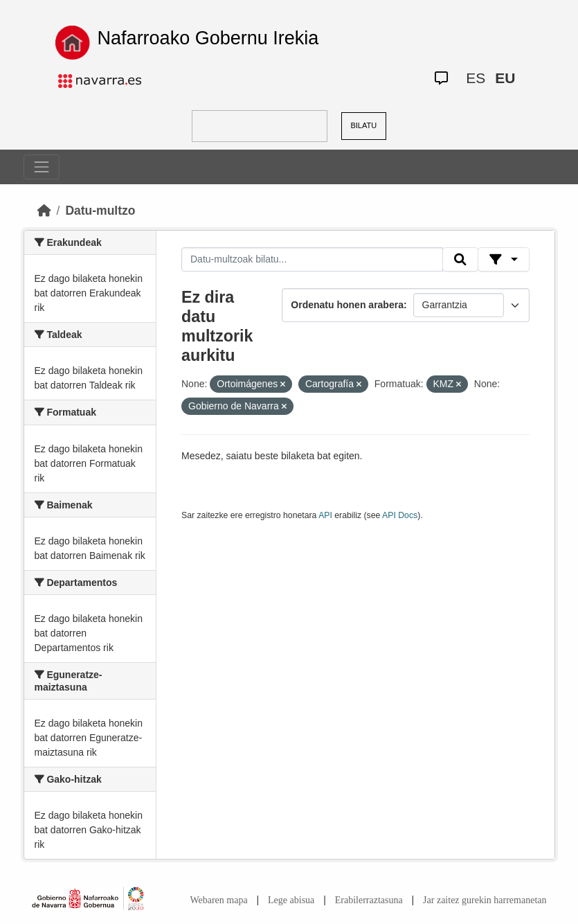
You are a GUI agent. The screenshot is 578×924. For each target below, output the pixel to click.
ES (476, 78)
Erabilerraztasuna (369, 900)
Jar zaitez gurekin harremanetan (485, 900)
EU (505, 78)
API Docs (400, 515)
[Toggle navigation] (42, 167)
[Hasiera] (44, 211)
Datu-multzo (100, 211)
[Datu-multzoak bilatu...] (312, 260)
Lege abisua (291, 900)
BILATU (363, 125)
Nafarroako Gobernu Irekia (208, 38)
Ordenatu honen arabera (347, 305)
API (325, 515)
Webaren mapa (218, 900)
